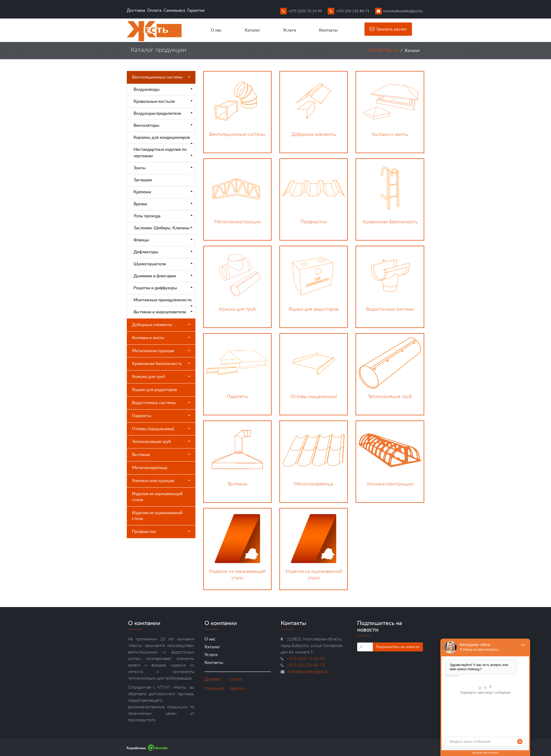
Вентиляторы (163, 125)
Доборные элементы (161, 325)
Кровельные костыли (163, 101)
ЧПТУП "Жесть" (384, 51)
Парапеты (161, 416)
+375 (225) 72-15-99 (301, 11)
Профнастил (161, 532)
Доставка (136, 10)
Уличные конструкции (161, 481)
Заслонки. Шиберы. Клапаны (163, 228)
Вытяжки (161, 455)
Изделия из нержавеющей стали (157, 497)
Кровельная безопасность (161, 364)
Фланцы (163, 240)
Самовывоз (174, 10)
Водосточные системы (161, 403)
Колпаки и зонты (161, 338)
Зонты (163, 168)
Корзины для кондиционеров (163, 140)
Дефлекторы (163, 252)
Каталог (253, 30)
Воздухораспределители (163, 113)
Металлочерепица (150, 468)
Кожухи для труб (161, 377)
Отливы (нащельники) (161, 429)
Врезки (163, 204)
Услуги (290, 30)
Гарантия (196, 10)
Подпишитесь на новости (398, 647)
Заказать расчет (388, 29)
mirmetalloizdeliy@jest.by (399, 11)
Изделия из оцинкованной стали (157, 516)
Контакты (328, 30)
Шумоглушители (163, 264)
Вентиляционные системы (161, 77)
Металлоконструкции (161, 351)
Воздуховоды (163, 89)
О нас (216, 30)
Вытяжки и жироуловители (163, 312)
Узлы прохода (163, 216)
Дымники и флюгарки (163, 276)
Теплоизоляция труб (161, 442)
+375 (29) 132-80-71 (349, 11)
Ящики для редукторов (154, 390)
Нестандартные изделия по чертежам (163, 153)
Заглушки (143, 180)
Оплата (154, 10)
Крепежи (163, 192)
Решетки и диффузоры (163, 288)
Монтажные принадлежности (163, 302)
